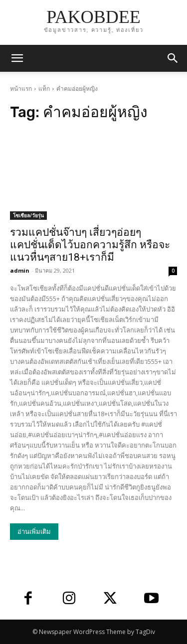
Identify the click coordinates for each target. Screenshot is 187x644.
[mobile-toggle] (17, 58)
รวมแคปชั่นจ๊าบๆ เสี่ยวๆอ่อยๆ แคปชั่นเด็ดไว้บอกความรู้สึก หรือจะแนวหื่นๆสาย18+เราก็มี (90, 245)
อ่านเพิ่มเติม (34, 532)
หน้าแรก (21, 88)
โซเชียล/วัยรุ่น (28, 215)
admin (20, 270)
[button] (173, 58)
